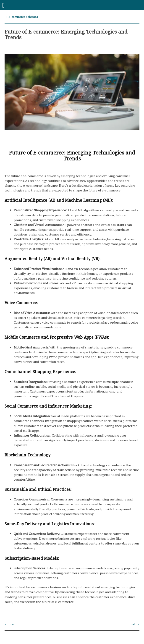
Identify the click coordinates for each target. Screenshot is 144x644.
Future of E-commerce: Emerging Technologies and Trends (66, 34)
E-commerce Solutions (23, 17)
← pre (9, 624)
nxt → (135, 624)
